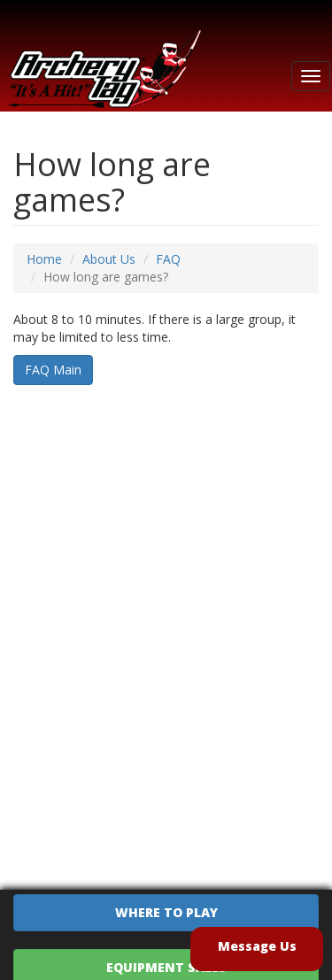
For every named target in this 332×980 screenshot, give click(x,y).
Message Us (257, 946)
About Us (109, 259)
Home (44, 259)
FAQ (168, 259)
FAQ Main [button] (53, 370)
